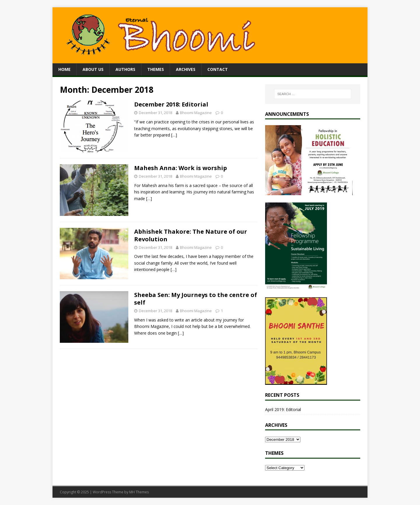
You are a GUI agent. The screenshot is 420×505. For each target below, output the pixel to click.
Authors (125, 69)
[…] (174, 135)
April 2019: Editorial (283, 409)
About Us (93, 69)
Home (64, 69)
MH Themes (139, 492)
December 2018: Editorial (171, 104)
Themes (156, 69)
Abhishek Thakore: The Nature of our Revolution (191, 235)
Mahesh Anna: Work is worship (181, 168)
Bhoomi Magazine (196, 113)
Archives (186, 69)
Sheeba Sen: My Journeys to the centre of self (196, 299)
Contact (218, 69)
